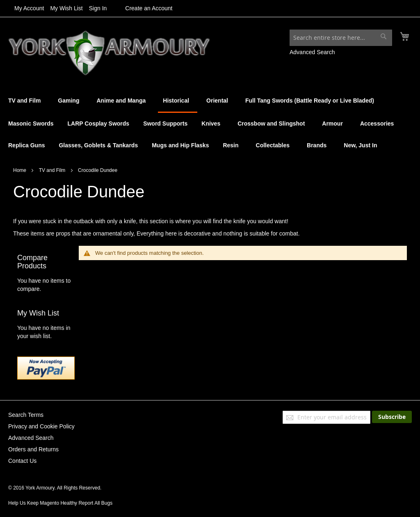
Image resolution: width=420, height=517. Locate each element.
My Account (29, 8)
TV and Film (53, 170)
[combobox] (341, 38)
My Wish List (66, 8)
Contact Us (22, 461)
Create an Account (149, 8)
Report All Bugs (95, 503)
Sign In (98, 8)
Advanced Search (312, 52)
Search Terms (26, 415)
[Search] (383, 36)
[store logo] (109, 53)
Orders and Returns (33, 449)
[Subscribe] (392, 417)
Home (20, 170)
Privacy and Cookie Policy (41, 426)
